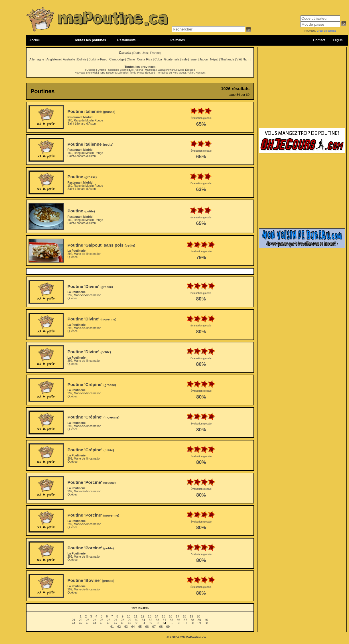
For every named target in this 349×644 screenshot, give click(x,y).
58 (192, 623)
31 (143, 620)
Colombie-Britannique (120, 70)
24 (95, 620)
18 (184, 616)
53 (157, 623)
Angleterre (53, 59)
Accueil (35, 40)
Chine (131, 59)
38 (192, 620)
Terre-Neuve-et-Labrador (114, 73)
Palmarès (178, 40)
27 (115, 620)
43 (88, 623)
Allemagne (37, 59)
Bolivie (82, 59)
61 (112, 627)
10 (129, 616)
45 (102, 623)
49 (129, 623)
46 (109, 623)
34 (165, 620)
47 (115, 623)
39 (199, 620)
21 (74, 620)
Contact (319, 40)
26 (109, 620)
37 (185, 620)
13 (150, 616)
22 (81, 620)
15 (163, 616)
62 (119, 627)
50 (137, 623)
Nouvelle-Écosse (184, 70)
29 (129, 620)
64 (133, 627)
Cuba (158, 59)
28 (123, 620)
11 (136, 616)
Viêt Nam (243, 59)
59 (199, 623)
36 (178, 620)
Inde (184, 59)
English (338, 40)
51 (143, 623)
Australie (69, 59)
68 (161, 627)
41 (74, 623)
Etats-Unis (141, 53)
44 (95, 623)
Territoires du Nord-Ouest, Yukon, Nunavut (181, 73)
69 (168, 627)
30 (137, 620)
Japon (204, 59)
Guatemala (172, 59)
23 (88, 620)
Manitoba (150, 70)
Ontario (102, 70)
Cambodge (117, 59)
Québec (91, 70)
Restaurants (126, 40)
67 (154, 627)
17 (177, 616)
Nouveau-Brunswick (86, 73)
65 (140, 627)
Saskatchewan (166, 70)
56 (178, 623)
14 (157, 616)
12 (143, 616)
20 (198, 616)
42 (81, 623)
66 (147, 627)
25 (102, 620)
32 (151, 620)
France (155, 53)
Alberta (139, 70)
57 (185, 623)
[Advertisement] (302, 90)
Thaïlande (227, 59)
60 (206, 623)
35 (171, 620)
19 (191, 616)
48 (123, 623)
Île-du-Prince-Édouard (142, 73)
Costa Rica (145, 59)
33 (157, 620)
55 (171, 623)
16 (171, 616)
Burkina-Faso (98, 59)
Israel (193, 59)
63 (126, 627)
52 (151, 623)
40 (206, 620)
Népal (214, 59)
